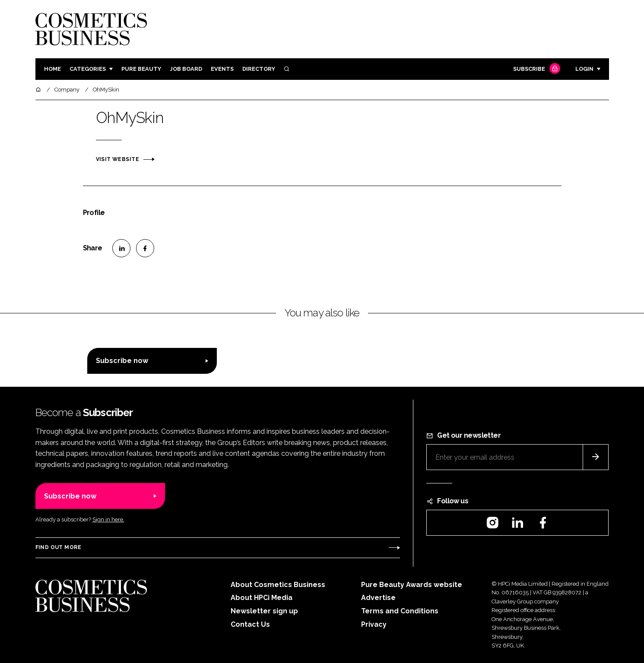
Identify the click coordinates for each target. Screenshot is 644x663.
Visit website (117, 159)
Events (222, 69)
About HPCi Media (262, 598)
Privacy (374, 624)
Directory (259, 69)
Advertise (378, 598)
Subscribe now (122, 361)
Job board (186, 69)
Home (52, 69)
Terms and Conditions (400, 611)
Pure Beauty (141, 69)
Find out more (58, 547)
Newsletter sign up (264, 611)
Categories (88, 69)
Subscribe (536, 69)
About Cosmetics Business (278, 585)
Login (584, 69)
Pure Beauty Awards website (412, 585)
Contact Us (250, 624)
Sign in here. (108, 519)
